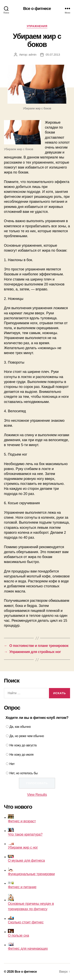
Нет (12, 764)
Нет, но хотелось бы (24, 773)
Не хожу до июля (22, 755)
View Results (37, 795)
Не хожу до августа (23, 745)
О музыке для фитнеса (26, 859)
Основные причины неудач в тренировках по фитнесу (31, 902)
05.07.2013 (53, 54)
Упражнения (37, 26)
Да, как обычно (20, 727)
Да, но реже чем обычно (27, 736)
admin (33, 54)
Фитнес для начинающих (28, 946)
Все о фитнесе (37, 8)
